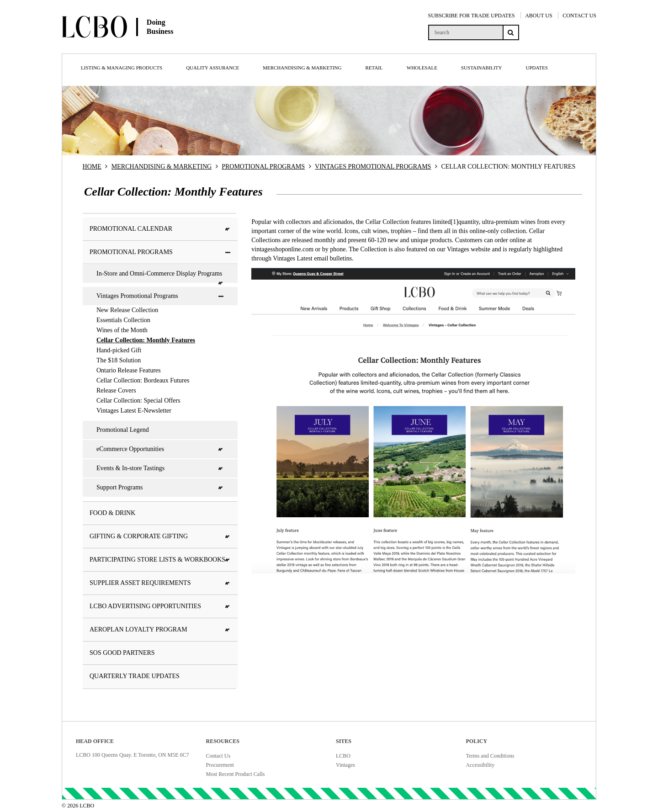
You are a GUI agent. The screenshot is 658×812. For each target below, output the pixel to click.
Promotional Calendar (160, 229)
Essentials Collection (123, 320)
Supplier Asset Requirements (160, 583)
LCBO (343, 756)
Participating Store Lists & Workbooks (160, 560)
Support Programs (160, 487)
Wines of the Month (122, 330)
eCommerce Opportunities (160, 449)
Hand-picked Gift (119, 350)
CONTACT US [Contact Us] (579, 16)
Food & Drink (112, 513)
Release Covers (116, 390)
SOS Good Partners (122, 653)
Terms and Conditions (490, 756)
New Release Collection (127, 310)
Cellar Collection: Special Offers (138, 401)
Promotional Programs (160, 252)
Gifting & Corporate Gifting (160, 536)
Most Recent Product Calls (236, 774)
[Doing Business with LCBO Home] (150, 45)
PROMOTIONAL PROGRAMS (263, 167)
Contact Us (218, 756)
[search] (465, 32)
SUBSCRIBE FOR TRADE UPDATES (472, 16)
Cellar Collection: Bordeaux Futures (143, 380)
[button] (228, 229)
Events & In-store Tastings (160, 468)
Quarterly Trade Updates (135, 676)
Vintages (345, 765)
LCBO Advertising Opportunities (160, 606)
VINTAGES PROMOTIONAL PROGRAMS (373, 167)
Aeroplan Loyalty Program (160, 629)
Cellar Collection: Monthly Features (146, 340)
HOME (92, 167)
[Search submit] (511, 32)
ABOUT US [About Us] (539, 16)
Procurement (220, 765)
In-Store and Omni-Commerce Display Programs (160, 276)
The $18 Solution (119, 360)
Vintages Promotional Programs (160, 296)
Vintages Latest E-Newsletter (134, 411)
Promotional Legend (123, 430)
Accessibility (480, 765)
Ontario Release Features (129, 370)
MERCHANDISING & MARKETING (162, 167)
